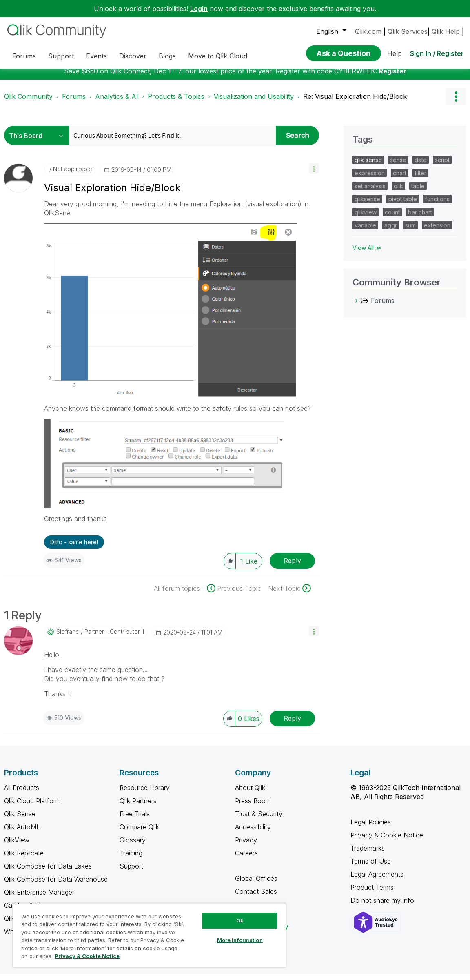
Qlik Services (408, 31)
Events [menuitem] (96, 56)
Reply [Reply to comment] (292, 724)
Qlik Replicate (24, 859)
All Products (22, 794)
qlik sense (368, 166)
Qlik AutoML (22, 833)
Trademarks (368, 854)
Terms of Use (371, 867)
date (421, 166)
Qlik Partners (138, 807)
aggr (391, 231)
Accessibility (253, 833)
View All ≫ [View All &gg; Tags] (367, 254)
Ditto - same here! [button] (74, 548)
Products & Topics (176, 102)
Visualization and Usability (254, 102)
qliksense (367, 205)
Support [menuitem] (61, 56)
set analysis (370, 192)
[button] (314, 175)
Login (199, 9)
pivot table (403, 205)
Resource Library (145, 794)
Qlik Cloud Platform (32, 807)
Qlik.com (368, 31)
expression (370, 179)
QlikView (17, 846)
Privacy (246, 846)
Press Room (253, 807)
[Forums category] (357, 307)
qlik (398, 192)
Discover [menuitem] (133, 56)
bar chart (420, 218)
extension (437, 231)
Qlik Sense (20, 820)
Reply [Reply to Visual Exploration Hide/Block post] (292, 567)
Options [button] (456, 102)
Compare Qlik (139, 833)
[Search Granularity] (39, 141)
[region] (149, 935)
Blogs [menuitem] (167, 56)
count (392, 218)
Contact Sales (256, 898)
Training (131, 859)
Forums (74, 102)
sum (410, 231)
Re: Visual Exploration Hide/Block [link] (355, 102)
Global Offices (256, 884)
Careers (246, 859)
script (442, 166)
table (418, 192)
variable (365, 231)
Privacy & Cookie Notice (387, 841)
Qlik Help (446, 31)
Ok (240, 920)
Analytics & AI (117, 102)
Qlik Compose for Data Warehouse (56, 885)
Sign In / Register (437, 53)
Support (131, 872)
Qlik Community (28, 102)
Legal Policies (371, 828)
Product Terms (372, 893)
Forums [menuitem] (24, 56)
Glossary (133, 846)
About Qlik (250, 794)
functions (437, 205)
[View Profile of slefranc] (68, 638)
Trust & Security (259, 820)
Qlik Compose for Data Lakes (48, 872)
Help (395, 53)
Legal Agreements (377, 880)
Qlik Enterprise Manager (39, 898)
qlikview (366, 218)
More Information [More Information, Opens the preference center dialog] (240, 940)
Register (393, 77)
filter (420, 179)
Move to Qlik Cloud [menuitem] (218, 56)
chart (400, 179)
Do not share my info (383, 906)
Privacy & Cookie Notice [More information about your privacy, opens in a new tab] (87, 956)
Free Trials (135, 820)
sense (398, 166)
